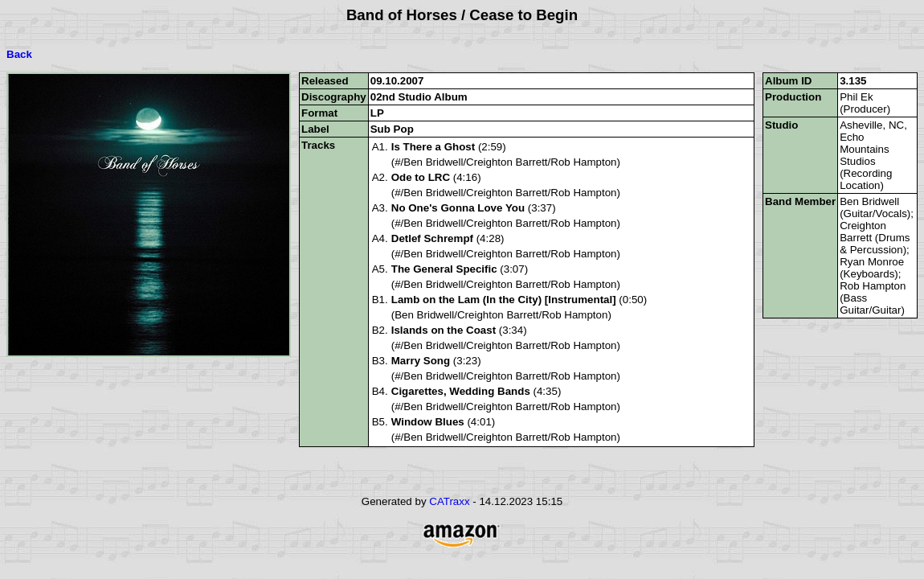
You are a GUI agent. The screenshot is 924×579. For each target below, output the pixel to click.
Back (19, 54)
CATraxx (449, 501)
